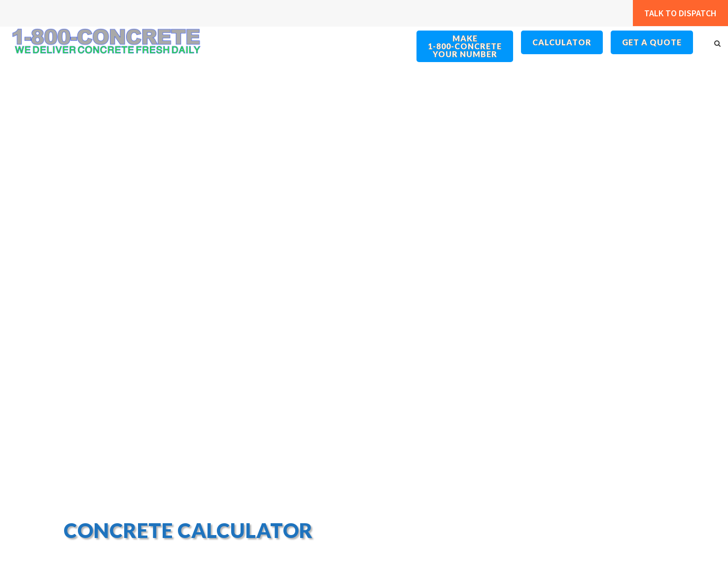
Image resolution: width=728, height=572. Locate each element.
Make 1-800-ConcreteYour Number (465, 46)
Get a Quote (652, 42)
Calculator (562, 42)
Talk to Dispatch (675, 13)
